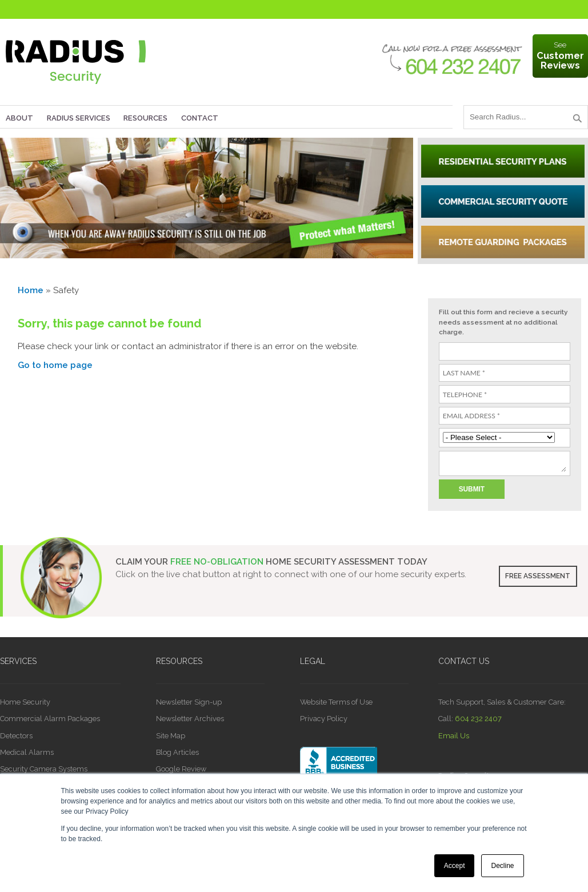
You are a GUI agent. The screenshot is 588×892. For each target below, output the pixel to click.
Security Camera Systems (44, 769)
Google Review (181, 769)
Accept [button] (455, 866)
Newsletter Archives (190, 719)
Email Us (454, 736)
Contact (200, 118)
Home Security (25, 702)
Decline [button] (502, 866)
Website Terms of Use (336, 702)
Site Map (171, 736)
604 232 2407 (478, 719)
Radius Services (79, 118)
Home (31, 290)
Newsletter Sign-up (189, 702)
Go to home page (55, 365)
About (19, 118)
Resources (145, 118)
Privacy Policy (324, 719)
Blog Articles (177, 752)
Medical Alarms (27, 752)
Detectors (16, 736)
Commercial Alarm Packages (50, 719)
